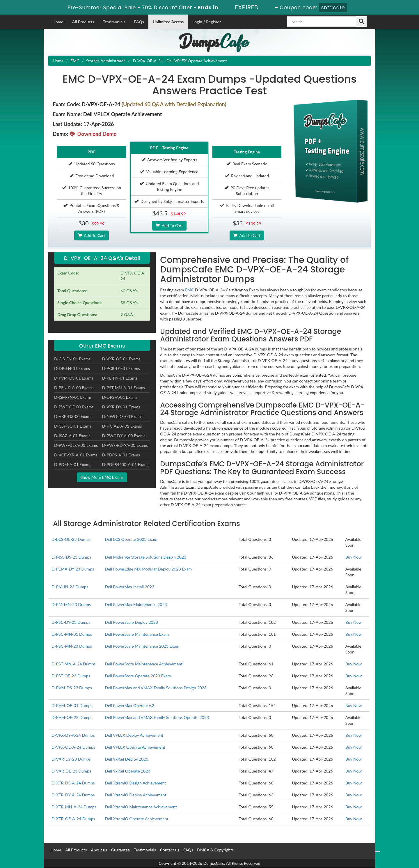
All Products (83, 22)
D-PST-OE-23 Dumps (71, 676)
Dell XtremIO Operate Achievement (136, 819)
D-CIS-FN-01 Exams (72, 359)
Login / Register (207, 22)
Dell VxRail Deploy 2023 (126, 759)
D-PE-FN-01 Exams (120, 378)
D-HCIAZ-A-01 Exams (122, 426)
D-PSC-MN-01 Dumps (72, 634)
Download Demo (93, 134)
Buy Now (354, 557)
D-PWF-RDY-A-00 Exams (125, 445)
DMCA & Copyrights (215, 850)
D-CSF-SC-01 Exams (73, 426)
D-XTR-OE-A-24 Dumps (73, 819)
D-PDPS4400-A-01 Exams (126, 464)
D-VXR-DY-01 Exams (121, 407)
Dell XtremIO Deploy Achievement (135, 795)
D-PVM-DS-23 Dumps (72, 688)
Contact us (170, 850)
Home (58, 22)
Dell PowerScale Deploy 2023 (131, 622)
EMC (75, 61)
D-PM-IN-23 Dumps (70, 587)
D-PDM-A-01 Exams (73, 464)
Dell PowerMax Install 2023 (129, 587)
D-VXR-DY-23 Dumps (71, 759)
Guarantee (120, 850)
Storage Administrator (106, 61)
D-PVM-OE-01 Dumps (72, 705)
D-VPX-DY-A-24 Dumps (73, 735)
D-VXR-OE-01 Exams (121, 359)
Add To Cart (92, 235)
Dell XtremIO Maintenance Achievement (141, 807)
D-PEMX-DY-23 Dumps (73, 569)
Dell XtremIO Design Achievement (135, 783)
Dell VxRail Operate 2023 (127, 771)
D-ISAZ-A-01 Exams (72, 436)
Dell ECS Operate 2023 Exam (131, 539)
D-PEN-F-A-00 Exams (74, 388)
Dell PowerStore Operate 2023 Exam (138, 676)
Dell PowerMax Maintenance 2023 (136, 604)
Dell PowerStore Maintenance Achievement (144, 664)
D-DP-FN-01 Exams (72, 368)
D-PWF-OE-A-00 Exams (76, 445)
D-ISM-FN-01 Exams (73, 397)
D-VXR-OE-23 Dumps (71, 771)
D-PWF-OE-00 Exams (74, 407)
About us (99, 850)
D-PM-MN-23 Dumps (71, 604)
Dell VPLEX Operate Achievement (135, 747)
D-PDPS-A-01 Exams (121, 455)
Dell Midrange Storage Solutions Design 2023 (145, 557)
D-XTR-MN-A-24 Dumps (74, 807)
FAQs (139, 22)
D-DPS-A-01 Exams (120, 397)
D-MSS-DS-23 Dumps (71, 557)
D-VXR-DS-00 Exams (73, 416)
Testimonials (114, 22)
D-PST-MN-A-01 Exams (124, 388)
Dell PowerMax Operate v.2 (129, 705)
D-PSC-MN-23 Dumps (72, 646)
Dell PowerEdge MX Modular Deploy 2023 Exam (148, 569)
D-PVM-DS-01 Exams (74, 378)
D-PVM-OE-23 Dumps (72, 717)
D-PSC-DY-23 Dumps (71, 622)
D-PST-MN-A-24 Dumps (74, 664)
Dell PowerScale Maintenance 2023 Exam (142, 646)
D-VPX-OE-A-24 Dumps (73, 747)
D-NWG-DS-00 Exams (122, 416)
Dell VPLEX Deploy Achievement (134, 735)
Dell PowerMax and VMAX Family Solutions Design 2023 (156, 688)
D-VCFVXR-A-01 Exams (76, 455)
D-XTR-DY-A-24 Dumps (73, 795)
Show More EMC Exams (102, 477)
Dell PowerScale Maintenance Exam (137, 634)
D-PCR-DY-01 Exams (121, 368)
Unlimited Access (168, 22)
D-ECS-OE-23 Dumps (71, 539)
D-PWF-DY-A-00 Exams (124, 436)
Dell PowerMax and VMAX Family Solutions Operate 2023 (157, 717)
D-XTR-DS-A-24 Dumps (73, 783)
